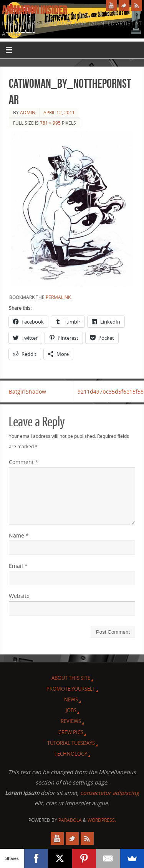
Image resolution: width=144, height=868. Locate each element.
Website (19, 596)
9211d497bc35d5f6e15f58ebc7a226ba (111, 391)
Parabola (70, 820)
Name (19, 535)
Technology (71, 754)
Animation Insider (35, 10)
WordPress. (102, 820)
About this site (71, 678)
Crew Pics (71, 732)
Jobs (71, 710)
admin (28, 113)
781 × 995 (50, 123)
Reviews (71, 721)
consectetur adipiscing (110, 793)
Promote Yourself (71, 689)
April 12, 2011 (59, 113)
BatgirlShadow (27, 391)
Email (18, 566)
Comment (24, 462)
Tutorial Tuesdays (71, 743)
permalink (58, 297)
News (71, 699)
